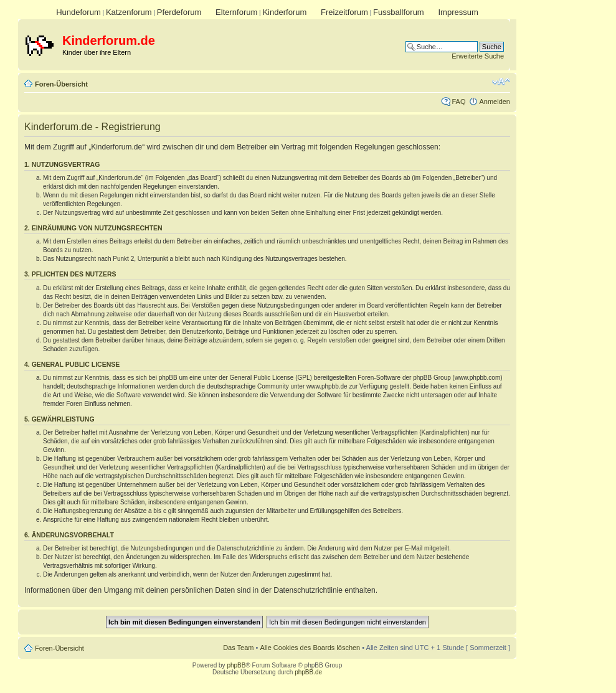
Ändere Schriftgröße (501, 82)
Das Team (238, 648)
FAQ (458, 101)
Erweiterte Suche (478, 56)
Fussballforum (399, 12)
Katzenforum (129, 12)
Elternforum (236, 12)
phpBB (236, 665)
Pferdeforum (179, 12)
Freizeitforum (344, 12)
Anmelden (495, 101)
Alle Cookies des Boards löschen (310, 648)
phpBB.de (308, 672)
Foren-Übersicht (61, 84)
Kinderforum (284, 12)
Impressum (458, 12)
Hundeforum (78, 12)
